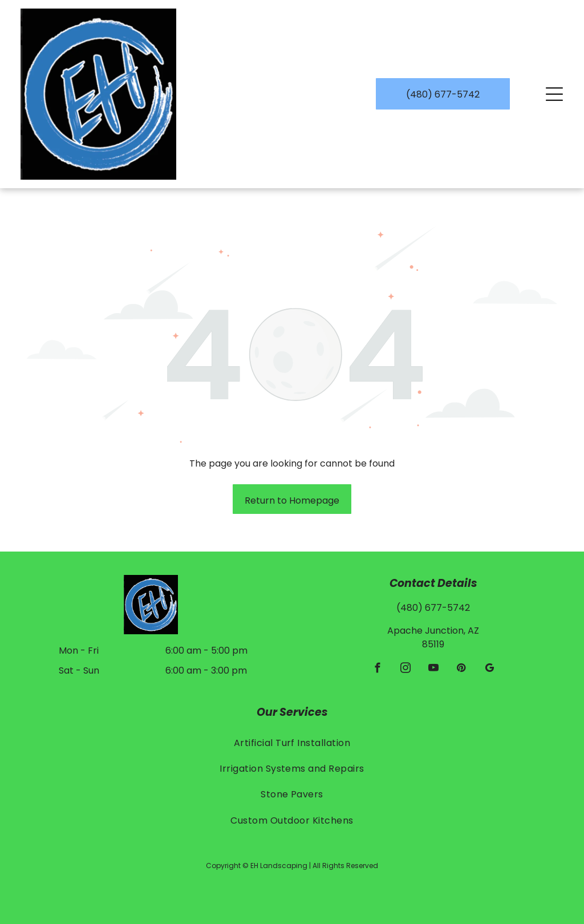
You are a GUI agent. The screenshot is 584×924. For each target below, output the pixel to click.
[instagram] (405, 670)
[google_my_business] (489, 670)
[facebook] (377, 670)
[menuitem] (292, 742)
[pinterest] (461, 670)
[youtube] (433, 670)
